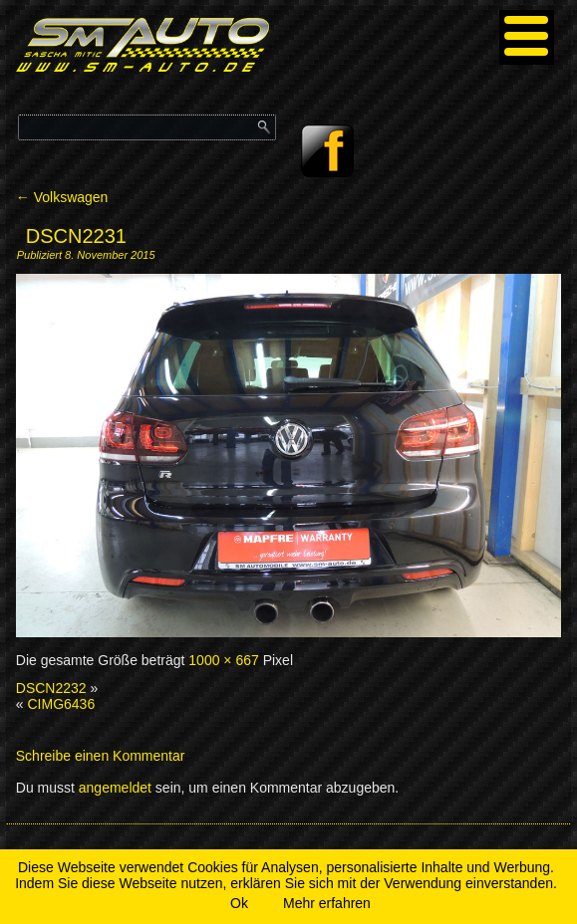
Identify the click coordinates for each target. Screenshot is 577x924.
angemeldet (115, 788)
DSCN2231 (76, 236)
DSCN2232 (51, 688)
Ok (239, 903)
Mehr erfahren (327, 903)
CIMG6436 (61, 704)
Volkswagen (62, 197)
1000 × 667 (223, 660)
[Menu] (527, 37)
